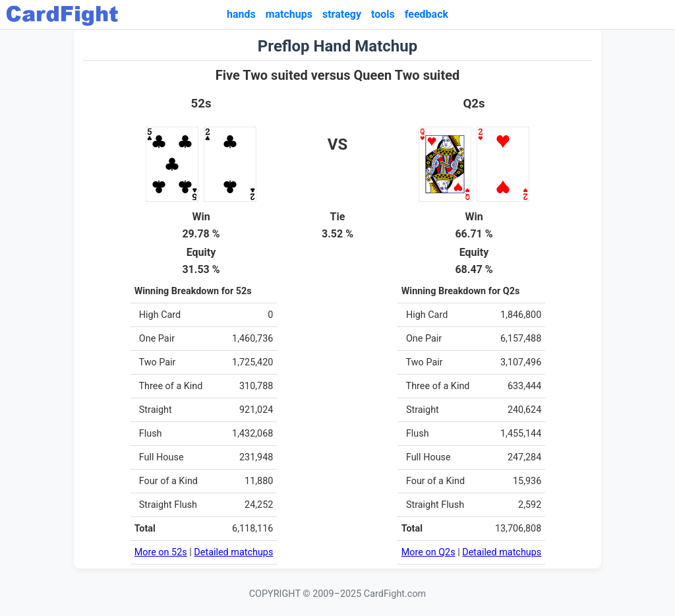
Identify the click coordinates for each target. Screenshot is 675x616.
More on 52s (161, 552)
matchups (289, 14)
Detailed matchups (233, 552)
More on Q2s (428, 552)
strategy (342, 14)
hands (241, 14)
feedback (426, 14)
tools (383, 14)
